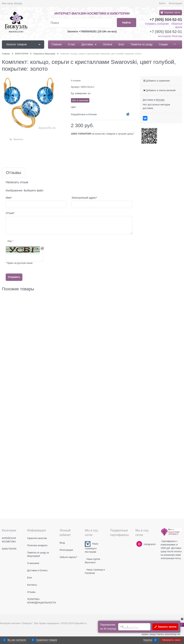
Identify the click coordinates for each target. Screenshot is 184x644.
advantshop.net (172, 634)
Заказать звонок (167, 627)
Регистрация (175, 3)
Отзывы (14, 173)
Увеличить (18, 139)
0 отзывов (76, 81)
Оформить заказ (171, 640)
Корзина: (172, 13)
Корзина (148, 640)
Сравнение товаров (47, 640)
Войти (162, 3)
